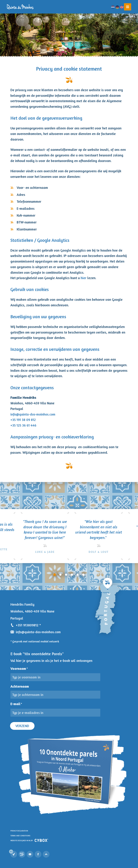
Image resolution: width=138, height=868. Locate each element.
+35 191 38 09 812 (23, 420)
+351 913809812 (24, 625)
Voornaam (19, 669)
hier (84, 278)
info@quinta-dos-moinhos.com (33, 414)
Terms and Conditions (20, 836)
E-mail (16, 704)
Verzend (22, 726)
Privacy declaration (19, 831)
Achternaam (20, 686)
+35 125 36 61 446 (23, 425)
